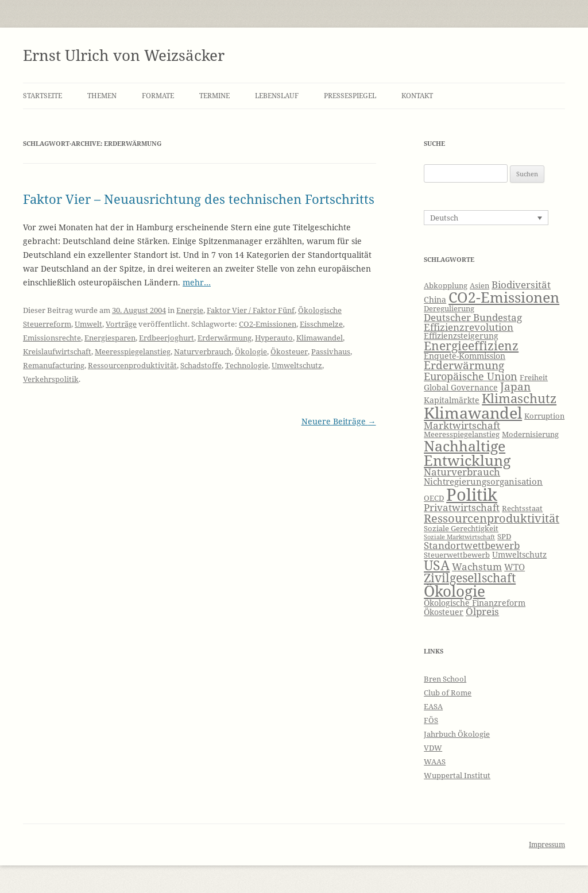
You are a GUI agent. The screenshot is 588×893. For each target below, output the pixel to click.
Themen (102, 96)
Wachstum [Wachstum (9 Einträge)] (477, 567)
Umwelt (88, 324)
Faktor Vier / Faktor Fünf (251, 310)
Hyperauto (274, 338)
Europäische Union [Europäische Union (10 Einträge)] (471, 376)
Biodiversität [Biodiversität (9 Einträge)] (521, 285)
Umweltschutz (297, 365)
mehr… (197, 282)
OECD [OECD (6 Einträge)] (434, 498)
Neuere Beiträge (339, 421)
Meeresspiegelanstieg (133, 351)
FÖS (431, 720)
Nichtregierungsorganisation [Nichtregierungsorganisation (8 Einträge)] (483, 482)
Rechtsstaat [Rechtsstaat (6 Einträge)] (522, 509)
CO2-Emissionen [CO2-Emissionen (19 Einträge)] (504, 297)
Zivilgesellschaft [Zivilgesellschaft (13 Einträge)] (470, 578)
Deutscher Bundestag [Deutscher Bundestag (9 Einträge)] (473, 317)
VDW (433, 748)
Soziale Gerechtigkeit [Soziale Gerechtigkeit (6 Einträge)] (461, 529)
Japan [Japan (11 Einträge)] (515, 386)
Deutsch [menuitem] (444, 218)
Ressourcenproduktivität (132, 365)
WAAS (435, 761)
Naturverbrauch (203, 351)
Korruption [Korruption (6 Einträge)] (544, 416)
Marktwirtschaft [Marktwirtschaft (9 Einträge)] (462, 425)
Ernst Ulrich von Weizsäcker (124, 55)
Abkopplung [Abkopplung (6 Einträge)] (446, 286)
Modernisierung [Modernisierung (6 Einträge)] (530, 434)
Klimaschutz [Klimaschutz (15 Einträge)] (519, 398)
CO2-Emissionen (268, 324)
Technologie (247, 365)
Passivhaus (331, 351)
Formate (158, 96)
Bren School (445, 679)
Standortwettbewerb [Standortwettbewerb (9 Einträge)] (472, 545)
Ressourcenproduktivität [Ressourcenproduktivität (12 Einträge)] (492, 518)
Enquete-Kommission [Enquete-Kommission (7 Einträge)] (465, 356)
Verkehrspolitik (51, 379)
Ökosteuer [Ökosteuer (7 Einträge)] (444, 612)
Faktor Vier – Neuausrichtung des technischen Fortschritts (199, 199)
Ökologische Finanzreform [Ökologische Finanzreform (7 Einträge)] (475, 603)
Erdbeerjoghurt (167, 338)
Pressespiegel (350, 96)
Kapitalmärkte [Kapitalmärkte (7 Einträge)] (452, 400)
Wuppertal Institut (457, 775)
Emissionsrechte (52, 338)
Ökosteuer (289, 351)
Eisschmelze (321, 324)
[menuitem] (486, 218)
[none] (486, 218)
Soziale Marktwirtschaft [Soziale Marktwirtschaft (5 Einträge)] (459, 537)
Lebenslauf (277, 96)
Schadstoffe (201, 365)
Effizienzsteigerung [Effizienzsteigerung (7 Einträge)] (461, 336)
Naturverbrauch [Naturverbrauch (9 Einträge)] (462, 472)
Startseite (42, 96)
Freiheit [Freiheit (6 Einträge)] (534, 378)
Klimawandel (320, 338)
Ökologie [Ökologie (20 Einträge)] (454, 591)
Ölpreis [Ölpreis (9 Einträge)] (482, 611)
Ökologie (251, 351)
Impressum (547, 844)
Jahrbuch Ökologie (457, 734)
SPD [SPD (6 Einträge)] (504, 537)
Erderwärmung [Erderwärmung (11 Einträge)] (464, 365)
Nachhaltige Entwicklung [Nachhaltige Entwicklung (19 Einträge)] (467, 453)
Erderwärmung (225, 338)
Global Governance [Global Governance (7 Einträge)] (461, 387)
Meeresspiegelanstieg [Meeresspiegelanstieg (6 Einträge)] (462, 434)
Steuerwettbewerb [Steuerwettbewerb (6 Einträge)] (457, 555)
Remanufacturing (54, 365)
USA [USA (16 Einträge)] (437, 565)
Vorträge (121, 324)
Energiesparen (110, 338)
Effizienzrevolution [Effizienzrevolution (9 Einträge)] (469, 327)
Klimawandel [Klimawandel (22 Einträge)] (473, 413)
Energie (190, 310)
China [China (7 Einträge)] (435, 299)
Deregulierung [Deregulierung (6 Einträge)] (449, 309)
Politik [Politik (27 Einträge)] (472, 494)
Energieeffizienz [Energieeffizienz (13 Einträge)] (471, 346)
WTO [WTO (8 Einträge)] (514, 567)
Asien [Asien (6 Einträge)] (479, 286)
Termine (214, 96)
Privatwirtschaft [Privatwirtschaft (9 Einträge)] (462, 507)
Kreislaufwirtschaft (57, 351)
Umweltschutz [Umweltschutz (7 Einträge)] (519, 554)
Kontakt (417, 96)
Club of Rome (448, 693)
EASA (433, 706)
